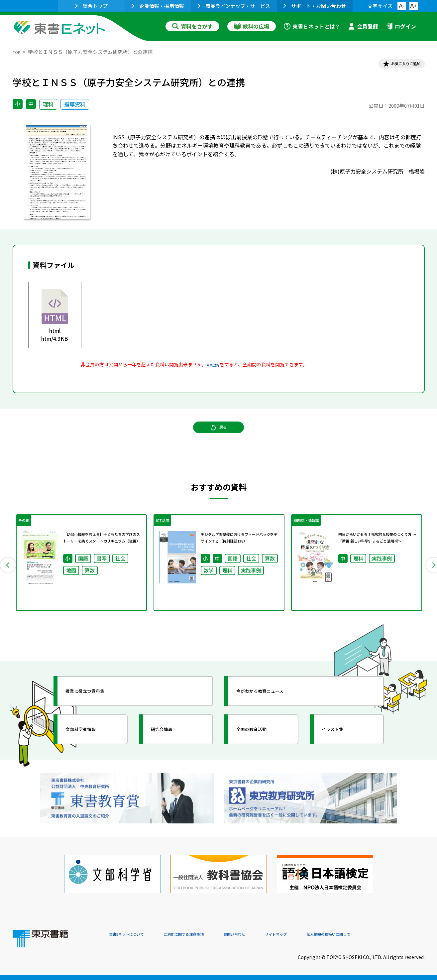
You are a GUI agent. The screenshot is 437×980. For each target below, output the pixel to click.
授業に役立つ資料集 (98, 712)
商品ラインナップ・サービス (234, 6)
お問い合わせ (274, 935)
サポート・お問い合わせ (315, 6)
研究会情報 (171, 750)
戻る (219, 439)
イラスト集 (342, 750)
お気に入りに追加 (396, 66)
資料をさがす (192, 26)
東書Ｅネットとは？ (312, 26)
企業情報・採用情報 (158, 6)
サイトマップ (325, 935)
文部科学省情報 (92, 750)
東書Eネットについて (135, 935)
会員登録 (363, 26)
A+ (413, 6)
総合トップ (91, 6)
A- (402, 6)
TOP (18, 52)
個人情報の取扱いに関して (393, 935)
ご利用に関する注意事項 (209, 935)
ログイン (401, 26)
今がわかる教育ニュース (274, 712)
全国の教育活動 (263, 750)
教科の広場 (252, 26)
